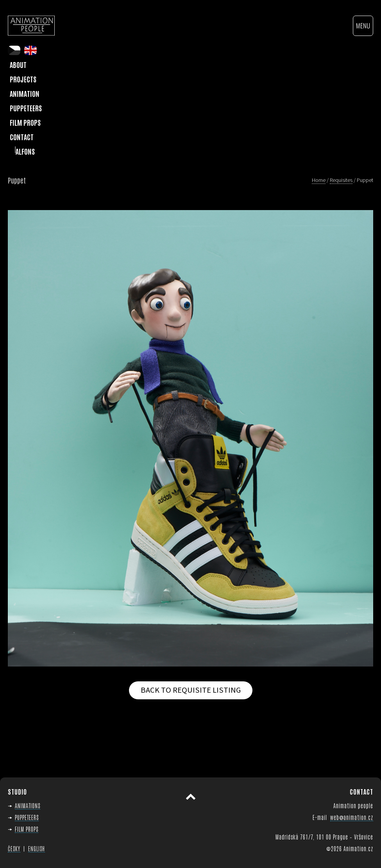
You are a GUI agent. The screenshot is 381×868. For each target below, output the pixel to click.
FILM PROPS (27, 829)
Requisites (341, 180)
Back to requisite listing (191, 690)
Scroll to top (191, 797)
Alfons (25, 151)
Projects (23, 79)
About (18, 64)
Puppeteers (26, 108)
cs (14, 50)
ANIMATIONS (28, 805)
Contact (22, 137)
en (30, 50)
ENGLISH (37, 848)
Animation (25, 93)
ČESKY (14, 848)
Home (319, 180)
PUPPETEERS (27, 817)
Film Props (25, 122)
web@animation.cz (352, 817)
